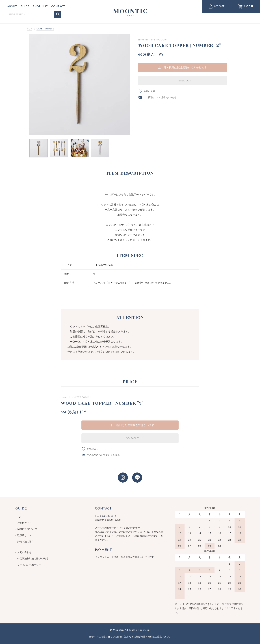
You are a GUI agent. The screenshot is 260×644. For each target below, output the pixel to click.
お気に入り (150, 91)
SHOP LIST (40, 7)
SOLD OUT (182, 80)
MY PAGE (217, 6)
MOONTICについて (28, 528)
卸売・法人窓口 (26, 540)
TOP (30, 29)
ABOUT (12, 7)
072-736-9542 (109, 516)
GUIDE (25, 7)
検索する (58, 14)
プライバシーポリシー (29, 562)
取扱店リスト (25, 534)
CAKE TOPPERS (45, 29)
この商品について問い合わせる (161, 97)
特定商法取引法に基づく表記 (33, 556)
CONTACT (58, 7)
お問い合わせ (25, 551)
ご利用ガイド (25, 523)
